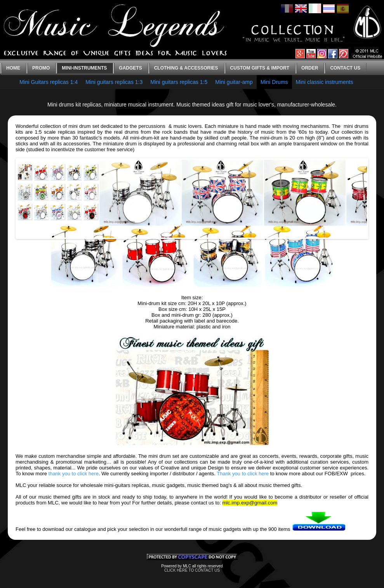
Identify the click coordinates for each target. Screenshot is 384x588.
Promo (41, 68)
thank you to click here (74, 474)
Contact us (345, 68)
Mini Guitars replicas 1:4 (49, 82)
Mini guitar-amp (234, 82)
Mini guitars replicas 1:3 (114, 82)
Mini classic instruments (325, 82)
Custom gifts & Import (260, 68)
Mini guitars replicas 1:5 (179, 82)
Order (310, 68)
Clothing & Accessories (186, 68)
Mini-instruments (84, 68)
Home (13, 68)
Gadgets (130, 68)
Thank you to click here (243, 474)
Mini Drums (274, 82)
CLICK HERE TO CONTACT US (192, 570)
